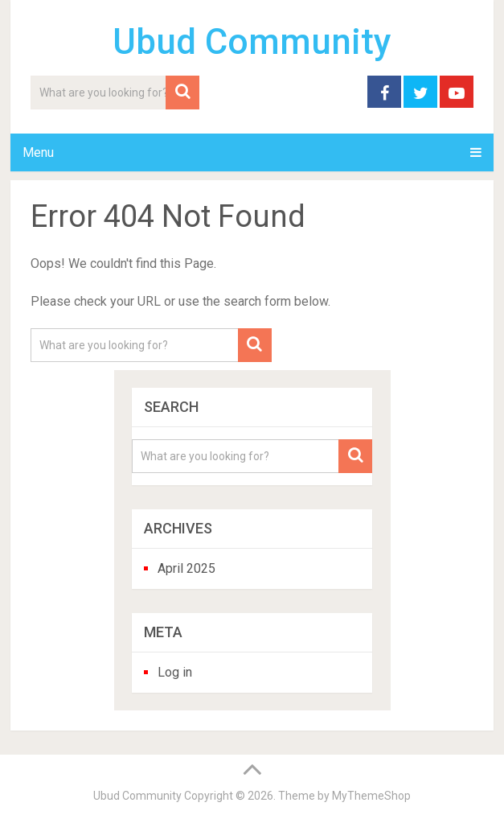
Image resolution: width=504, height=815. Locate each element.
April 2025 (186, 568)
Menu (38, 152)
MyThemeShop (371, 796)
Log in (175, 672)
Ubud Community (252, 42)
